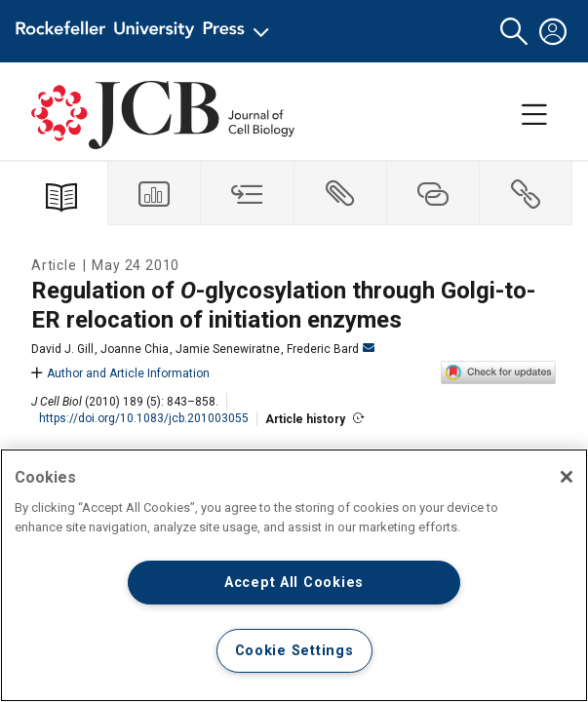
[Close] (567, 477)
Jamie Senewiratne (228, 349)
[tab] (155, 194)
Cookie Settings (294, 651)
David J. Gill (62, 349)
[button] (514, 32)
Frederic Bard (331, 349)
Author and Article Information (120, 373)
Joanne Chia (135, 349)
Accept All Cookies (294, 583)
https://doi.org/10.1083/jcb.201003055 (144, 418)
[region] (294, 575)
